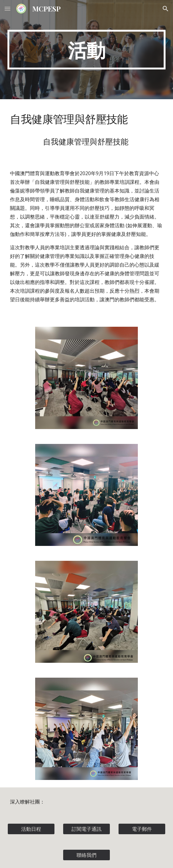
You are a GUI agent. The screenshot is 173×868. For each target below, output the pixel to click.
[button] (7, 9)
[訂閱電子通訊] (86, 829)
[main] (86, 50)
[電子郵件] (142, 829)
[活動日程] (31, 829)
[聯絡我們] (86, 855)
